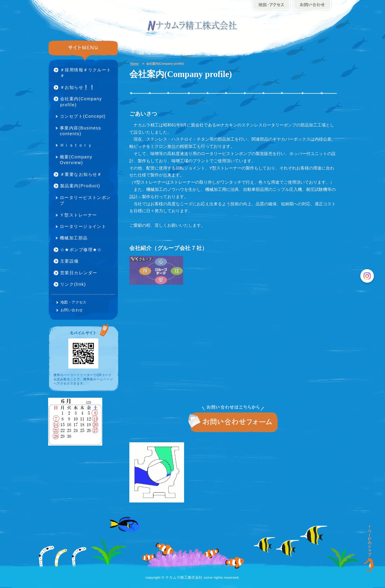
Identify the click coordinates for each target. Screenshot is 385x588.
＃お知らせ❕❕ (78, 87)
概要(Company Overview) (76, 160)
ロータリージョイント (83, 226)
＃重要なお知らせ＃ (81, 174)
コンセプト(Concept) (83, 116)
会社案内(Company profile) (81, 102)
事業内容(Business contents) (80, 131)
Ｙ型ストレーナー (78, 215)
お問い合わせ (233, 422)
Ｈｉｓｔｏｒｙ (76, 145)
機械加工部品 (74, 238)
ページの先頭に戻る (370, 549)
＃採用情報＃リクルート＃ (86, 73)
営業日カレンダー (79, 273)
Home (134, 64)
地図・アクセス (74, 302)
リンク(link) (73, 284)
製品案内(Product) (80, 186)
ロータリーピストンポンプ (85, 200)
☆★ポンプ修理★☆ (81, 250)
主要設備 (69, 261)
